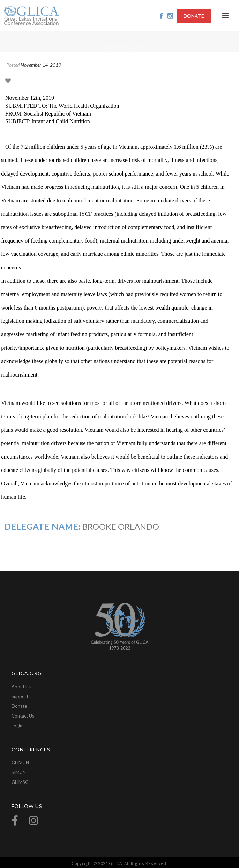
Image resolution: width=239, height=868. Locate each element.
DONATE (194, 16)
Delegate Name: (43, 526)
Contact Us (23, 716)
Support (20, 696)
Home (106, 47)
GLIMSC (20, 782)
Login (17, 726)
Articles (126, 47)
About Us (21, 687)
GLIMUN (20, 763)
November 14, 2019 (41, 65)
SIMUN (19, 772)
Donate (19, 706)
